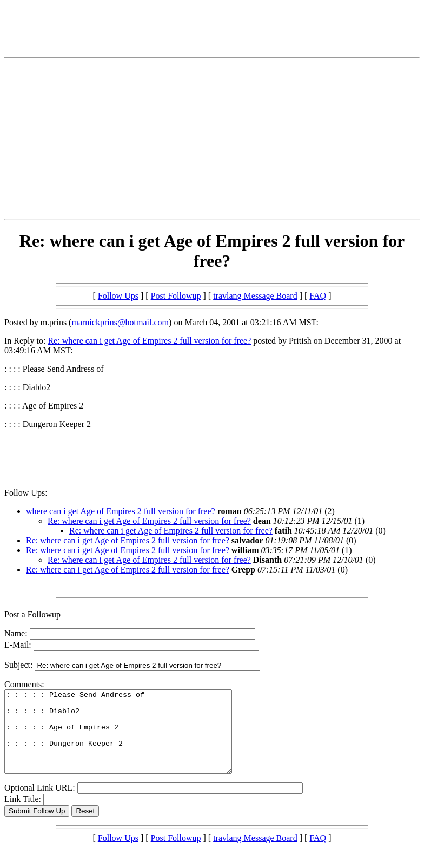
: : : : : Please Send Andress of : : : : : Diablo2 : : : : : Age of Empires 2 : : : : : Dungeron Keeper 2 (132, 740)
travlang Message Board (255, 296)
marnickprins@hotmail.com (120, 322)
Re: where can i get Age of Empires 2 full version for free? (149, 341)
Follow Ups (118, 296)
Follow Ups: (26, 493)
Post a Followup (32, 614)
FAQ (318, 296)
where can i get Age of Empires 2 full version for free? (121, 511)
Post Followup (176, 296)
